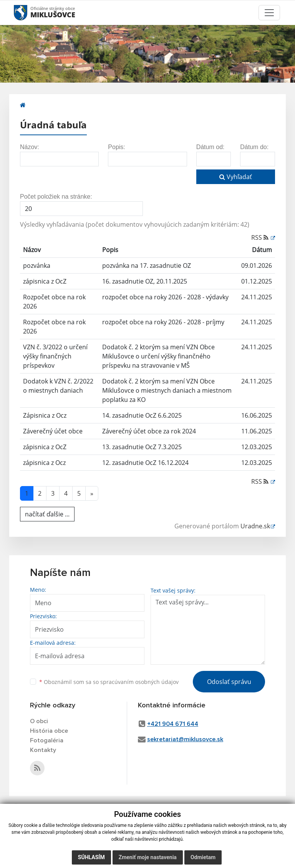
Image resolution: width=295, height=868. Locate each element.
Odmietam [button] (203, 857)
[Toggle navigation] (269, 13)
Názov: (30, 147)
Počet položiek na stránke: (56, 197)
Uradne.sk (255, 526)
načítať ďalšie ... (47, 514)
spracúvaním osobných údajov (139, 682)
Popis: (116, 147)
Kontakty (43, 750)
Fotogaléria (47, 740)
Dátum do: (254, 147)
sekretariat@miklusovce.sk (185, 739)
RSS (261, 237)
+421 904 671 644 (173, 724)
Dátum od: (210, 147)
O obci (39, 721)
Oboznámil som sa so (109, 682)
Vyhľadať (236, 177)
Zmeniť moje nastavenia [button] (148, 857)
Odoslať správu (229, 682)
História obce (49, 731)
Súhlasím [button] (91, 857)
